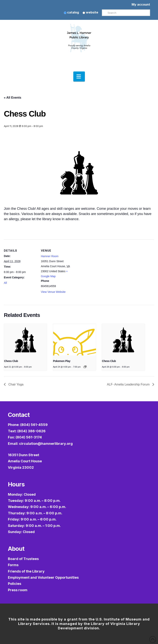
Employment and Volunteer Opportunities (43, 577)
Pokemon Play (62, 361)
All (5, 283)
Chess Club (11, 361)
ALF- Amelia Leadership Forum (129, 384)
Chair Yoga (16, 384)
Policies (15, 584)
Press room (18, 590)
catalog (71, 12)
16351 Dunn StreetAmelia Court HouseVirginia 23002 (25, 461)
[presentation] (25, 340)
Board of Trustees (23, 559)
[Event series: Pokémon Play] (85, 367)
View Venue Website (53, 292)
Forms (13, 565)
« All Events (13, 98)
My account (141, 4)
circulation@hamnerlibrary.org (46, 444)
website (90, 12)
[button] (79, 76)
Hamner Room (50, 256)
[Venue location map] (98, 266)
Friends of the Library (26, 571)
